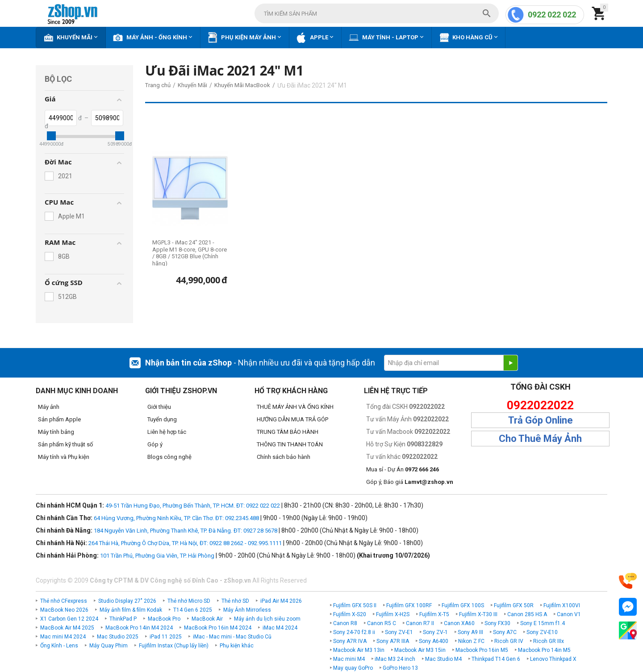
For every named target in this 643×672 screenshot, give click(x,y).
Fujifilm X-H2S (393, 614)
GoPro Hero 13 (400, 668)
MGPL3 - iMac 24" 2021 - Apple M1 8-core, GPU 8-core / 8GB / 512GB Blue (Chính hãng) (190, 253)
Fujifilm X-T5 (434, 614)
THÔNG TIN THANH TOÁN (290, 444)
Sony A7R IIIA (393, 641)
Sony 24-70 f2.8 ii (354, 632)
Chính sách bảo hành (284, 457)
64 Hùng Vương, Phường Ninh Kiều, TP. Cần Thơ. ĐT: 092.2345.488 (176, 518)
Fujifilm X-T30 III (478, 614)
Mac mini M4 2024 (63, 637)
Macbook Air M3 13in (359, 650)
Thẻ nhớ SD (235, 601)
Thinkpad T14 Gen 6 (496, 659)
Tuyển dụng (162, 419)
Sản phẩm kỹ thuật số (65, 444)
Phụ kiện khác (237, 646)
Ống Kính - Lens (59, 646)
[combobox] (377, 13)
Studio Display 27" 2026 (127, 601)
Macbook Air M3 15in (420, 650)
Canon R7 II (420, 623)
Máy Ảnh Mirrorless (247, 610)
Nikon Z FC (471, 641)
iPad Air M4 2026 (281, 601)
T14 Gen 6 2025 (193, 610)
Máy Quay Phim (109, 646)
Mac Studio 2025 (118, 637)
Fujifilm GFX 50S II (355, 605)
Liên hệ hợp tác (167, 432)
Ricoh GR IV (509, 641)
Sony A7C (505, 632)
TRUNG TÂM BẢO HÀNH (288, 432)
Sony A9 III (470, 632)
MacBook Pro (164, 619)
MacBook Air (207, 619)
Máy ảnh (49, 407)
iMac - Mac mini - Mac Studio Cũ (232, 637)
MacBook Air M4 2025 (67, 628)
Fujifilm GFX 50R (514, 605)
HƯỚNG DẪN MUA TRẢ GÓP (292, 419)
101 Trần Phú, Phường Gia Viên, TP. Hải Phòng (157, 556)
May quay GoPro (353, 668)
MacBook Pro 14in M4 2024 (139, 628)
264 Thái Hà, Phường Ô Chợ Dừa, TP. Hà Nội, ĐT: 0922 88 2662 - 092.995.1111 (185, 543)
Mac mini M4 (349, 659)
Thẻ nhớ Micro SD (189, 601)
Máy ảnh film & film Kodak (131, 610)
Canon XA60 (459, 623)
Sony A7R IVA (350, 641)
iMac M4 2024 (280, 628)
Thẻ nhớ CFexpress (64, 601)
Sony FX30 (497, 623)
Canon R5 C (382, 623)
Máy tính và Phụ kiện (64, 457)
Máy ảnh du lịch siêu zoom (267, 619)
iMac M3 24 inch (395, 659)
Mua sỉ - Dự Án (403, 469)
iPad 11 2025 (166, 637)
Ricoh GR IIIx (549, 641)
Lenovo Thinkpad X (553, 659)
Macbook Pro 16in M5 (482, 650)
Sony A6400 (434, 641)
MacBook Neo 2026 (64, 610)
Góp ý (155, 444)
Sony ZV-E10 (542, 632)
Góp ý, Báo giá (410, 482)
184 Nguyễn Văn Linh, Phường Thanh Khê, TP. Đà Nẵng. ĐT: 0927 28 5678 (186, 531)
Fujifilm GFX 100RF (409, 605)
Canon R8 (345, 623)
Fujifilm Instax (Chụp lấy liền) (174, 646)
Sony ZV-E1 (399, 632)
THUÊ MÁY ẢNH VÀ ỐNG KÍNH (295, 407)
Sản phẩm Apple (59, 419)
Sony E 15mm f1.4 (543, 623)
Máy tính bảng (56, 432)
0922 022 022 (552, 15)
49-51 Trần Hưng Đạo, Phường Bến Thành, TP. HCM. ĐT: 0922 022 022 (193, 506)
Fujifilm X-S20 (350, 614)
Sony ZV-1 (435, 632)
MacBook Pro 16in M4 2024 (218, 628)
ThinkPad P (123, 619)
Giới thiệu (159, 407)
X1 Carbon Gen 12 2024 (69, 619)
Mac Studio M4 (443, 659)
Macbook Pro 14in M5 (544, 650)
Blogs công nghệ (169, 457)
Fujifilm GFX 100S (463, 605)
